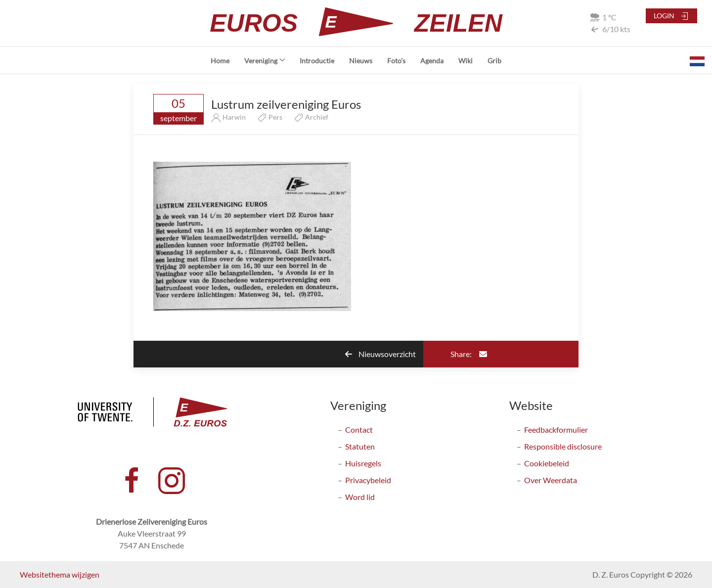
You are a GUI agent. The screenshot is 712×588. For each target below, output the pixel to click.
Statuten (360, 446)
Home (220, 61)
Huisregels (363, 463)
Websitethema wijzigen (60, 574)
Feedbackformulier (556, 430)
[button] (697, 60)
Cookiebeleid (547, 463)
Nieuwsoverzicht (380, 354)
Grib (494, 61)
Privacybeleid (368, 480)
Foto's (396, 61)
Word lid (360, 497)
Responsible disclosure (563, 446)
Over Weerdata (551, 480)
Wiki (466, 61)
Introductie (317, 61)
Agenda (432, 61)
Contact (359, 430)
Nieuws (361, 61)
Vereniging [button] (265, 61)
